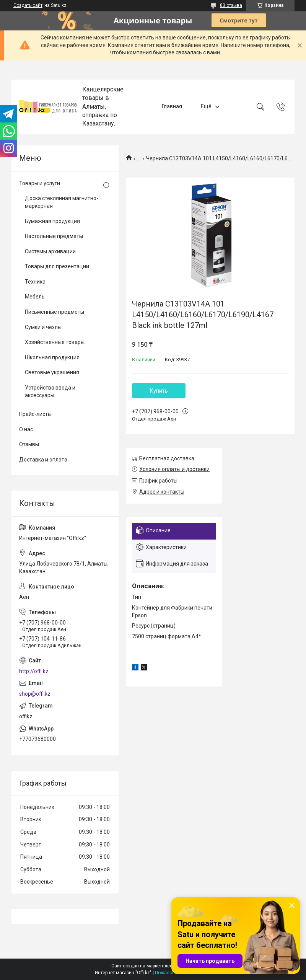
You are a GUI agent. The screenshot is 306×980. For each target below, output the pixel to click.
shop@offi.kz (35, 694)
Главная (172, 106)
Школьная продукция (52, 357)
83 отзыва (231, 5)
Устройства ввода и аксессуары (50, 391)
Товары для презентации (57, 266)
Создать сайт (28, 5)
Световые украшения (52, 372)
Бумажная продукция (52, 221)
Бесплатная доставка (167, 458)
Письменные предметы (55, 312)
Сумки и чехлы (43, 327)
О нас (26, 429)
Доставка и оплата (43, 460)
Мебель (35, 297)
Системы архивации (50, 251)
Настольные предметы (54, 236)
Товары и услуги (40, 183)
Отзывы (29, 444)
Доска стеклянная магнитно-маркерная (62, 202)
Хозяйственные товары (55, 342)
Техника (35, 282)
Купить (159, 391)
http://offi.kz (34, 671)
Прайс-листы (35, 414)
